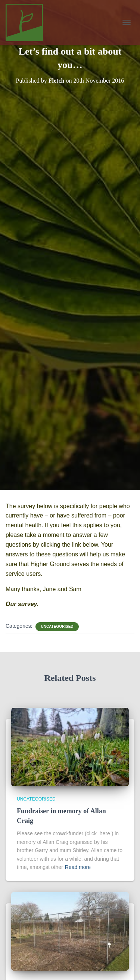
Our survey (21, 604)
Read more (78, 867)
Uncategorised (57, 626)
